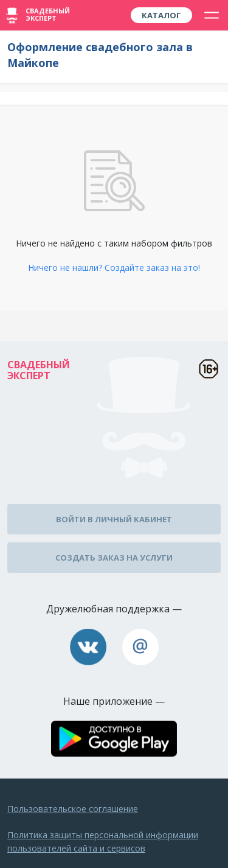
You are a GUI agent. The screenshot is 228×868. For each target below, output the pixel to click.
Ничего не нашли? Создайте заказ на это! (114, 268)
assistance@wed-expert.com (140, 647)
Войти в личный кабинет (114, 519)
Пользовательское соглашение (73, 809)
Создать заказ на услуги (114, 558)
